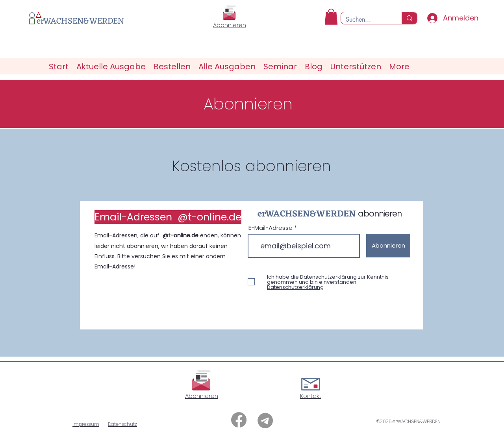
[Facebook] (239, 420)
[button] (331, 17)
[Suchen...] (365, 20)
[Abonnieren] (388, 246)
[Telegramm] (265, 421)
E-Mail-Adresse (271, 228)
